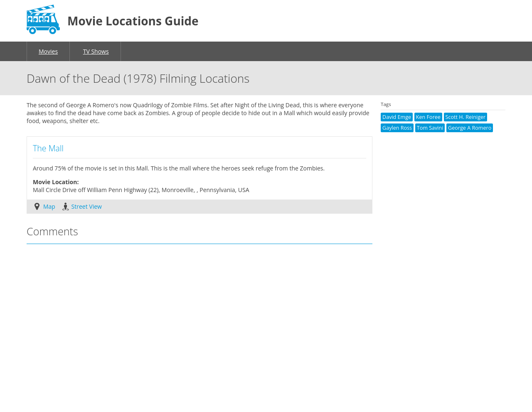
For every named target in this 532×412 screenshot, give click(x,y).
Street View (87, 206)
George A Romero (470, 128)
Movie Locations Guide (133, 21)
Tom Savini (430, 128)
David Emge (397, 117)
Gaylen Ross (397, 128)
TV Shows (96, 51)
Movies (48, 51)
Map (49, 206)
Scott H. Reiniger (466, 117)
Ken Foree (428, 117)
